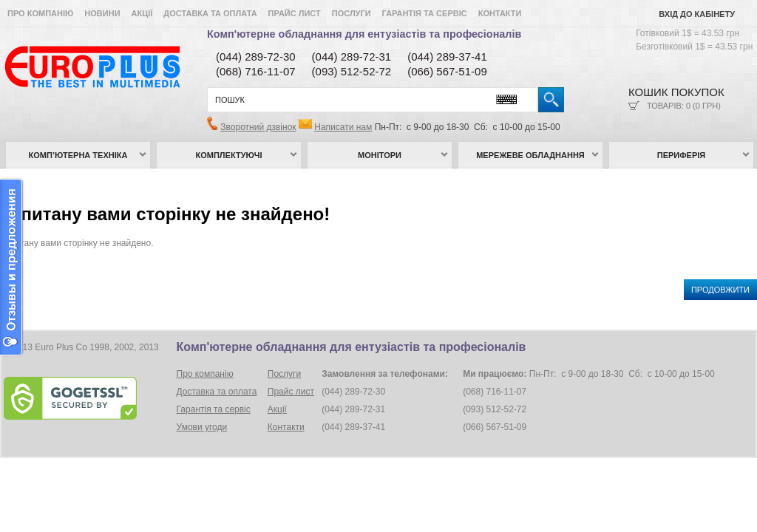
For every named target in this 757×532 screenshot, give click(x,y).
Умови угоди (202, 427)
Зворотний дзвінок (258, 127)
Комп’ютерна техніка (78, 155)
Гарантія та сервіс (425, 13)
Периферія (682, 155)
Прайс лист (295, 13)
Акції (142, 13)
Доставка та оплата (210, 13)
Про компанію (40, 13)
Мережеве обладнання (530, 155)
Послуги (352, 13)
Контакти (500, 13)
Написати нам (343, 127)
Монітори (380, 155)
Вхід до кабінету (697, 14)
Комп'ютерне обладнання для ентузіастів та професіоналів (364, 34)
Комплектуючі (229, 155)
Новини (102, 13)
